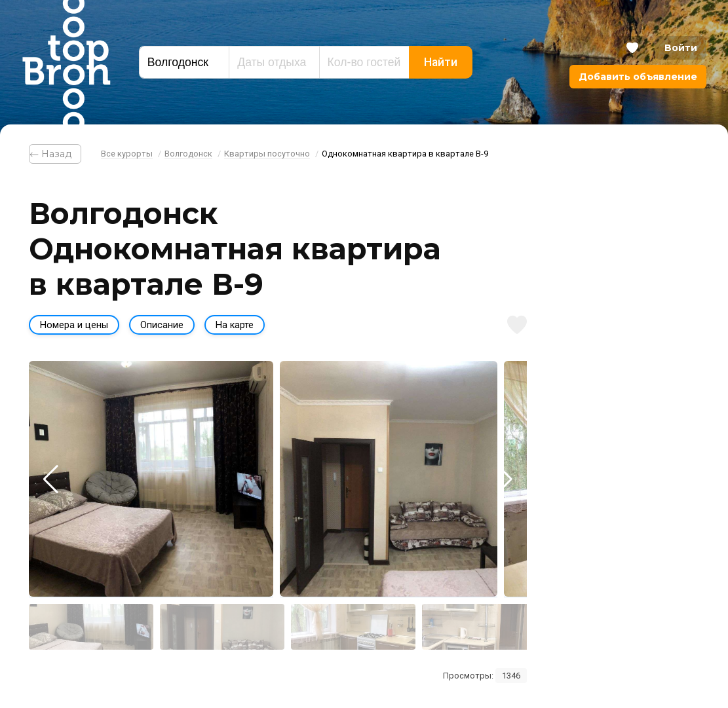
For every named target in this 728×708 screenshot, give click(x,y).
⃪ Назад (55, 154)
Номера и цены (74, 325)
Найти (441, 62)
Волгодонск (188, 154)
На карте (235, 325)
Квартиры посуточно (267, 154)
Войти (681, 48)
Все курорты (127, 154)
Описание (162, 325)
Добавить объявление (638, 77)
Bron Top (66, 62)
